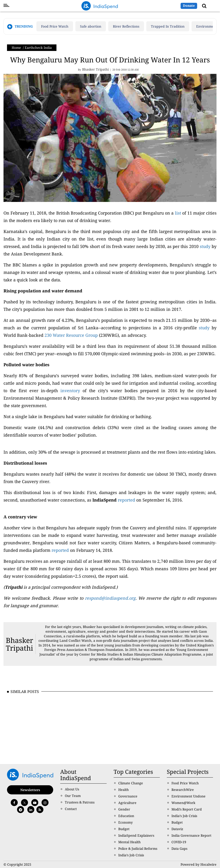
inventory (70, 391)
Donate (189, 5)
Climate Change (131, 783)
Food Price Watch (55, 26)
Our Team (73, 796)
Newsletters (30, 790)
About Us (72, 789)
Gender (124, 809)
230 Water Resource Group (71, 335)
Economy (126, 822)
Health (124, 790)
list (178, 213)
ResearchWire (183, 790)
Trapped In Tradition (168, 26)
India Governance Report (191, 835)
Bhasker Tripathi (19, 644)
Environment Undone (189, 796)
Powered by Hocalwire (199, 864)
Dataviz (177, 829)
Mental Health (129, 842)
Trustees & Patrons (80, 802)
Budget (124, 829)
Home (16, 48)
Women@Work (183, 803)
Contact (71, 809)
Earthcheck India (38, 48)
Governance (128, 796)
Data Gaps (179, 848)
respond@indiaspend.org (110, 598)
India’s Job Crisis (131, 855)
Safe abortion (91, 26)
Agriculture (127, 803)
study (204, 246)
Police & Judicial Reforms (138, 848)
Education (126, 816)
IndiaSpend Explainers (136, 835)
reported (126, 500)
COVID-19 (179, 842)
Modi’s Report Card (187, 809)
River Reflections (126, 26)
